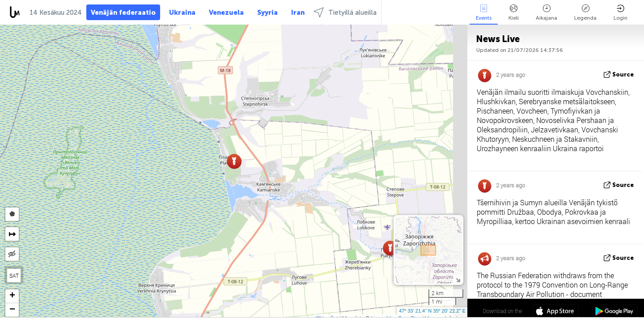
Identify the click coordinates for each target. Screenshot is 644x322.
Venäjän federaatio (123, 13)
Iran (298, 13)
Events (484, 13)
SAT (14, 275)
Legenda (585, 13)
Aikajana (547, 13)
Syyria (267, 13)
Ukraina (182, 13)
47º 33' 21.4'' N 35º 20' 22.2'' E (432, 311)
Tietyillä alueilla (345, 12)
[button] (390, 248)
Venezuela (226, 13)
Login (621, 13)
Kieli (514, 13)
